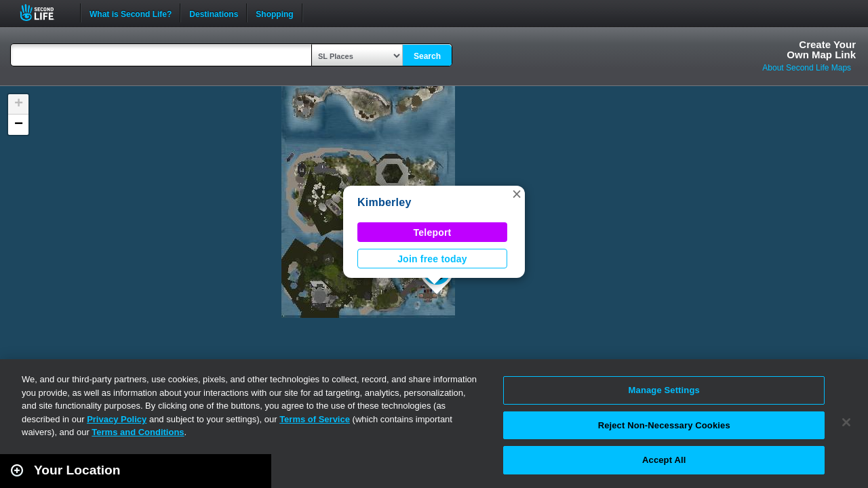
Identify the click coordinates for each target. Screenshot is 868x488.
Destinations (214, 13)
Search (427, 56)
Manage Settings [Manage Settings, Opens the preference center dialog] (664, 390)
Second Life (44, 13)
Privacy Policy (117, 419)
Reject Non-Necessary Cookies (664, 425)
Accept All (664, 460)
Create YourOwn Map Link (821, 49)
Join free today (432, 259)
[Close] (846, 422)
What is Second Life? (131, 13)
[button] (517, 194)
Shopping (274, 13)
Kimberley (384, 202)
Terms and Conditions (138, 432)
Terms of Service (315, 419)
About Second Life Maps (807, 68)
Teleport (433, 232)
